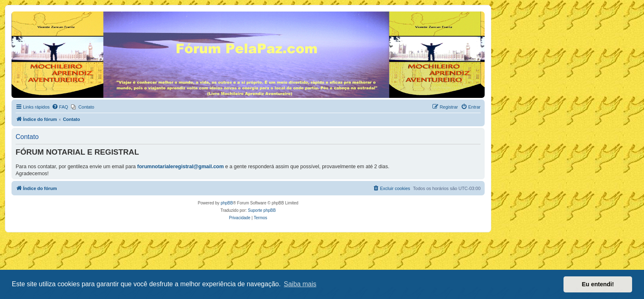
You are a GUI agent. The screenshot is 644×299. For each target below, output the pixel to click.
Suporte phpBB (262, 210)
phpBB (227, 203)
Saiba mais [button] (300, 284)
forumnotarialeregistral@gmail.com (181, 167)
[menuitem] (60, 107)
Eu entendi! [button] (598, 284)
